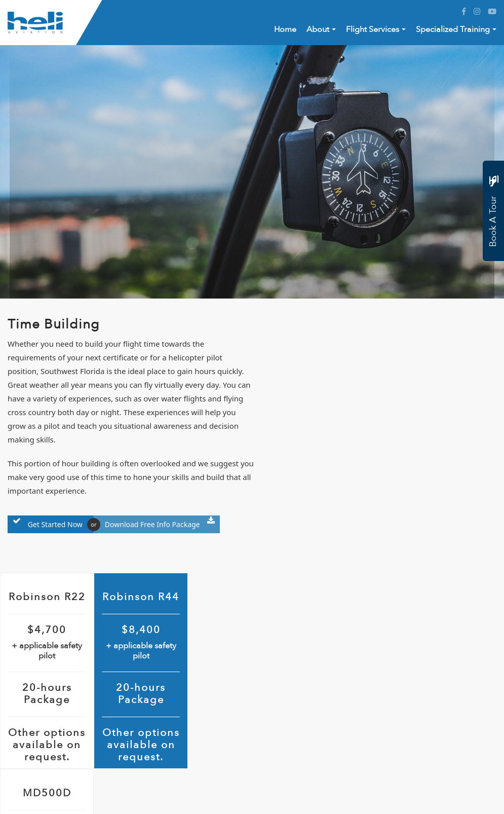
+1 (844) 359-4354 (67, 714)
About (318, 29)
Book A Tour (493, 213)
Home (285, 29)
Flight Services (373, 29)
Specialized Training (453, 29)
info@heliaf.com (64, 745)
